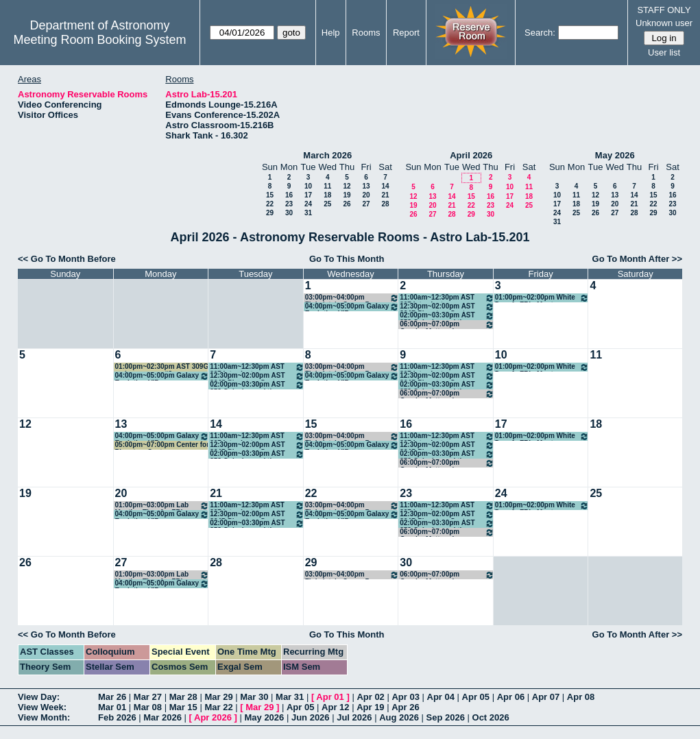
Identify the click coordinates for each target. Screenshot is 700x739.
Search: (540, 33)
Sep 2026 (446, 717)
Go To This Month (347, 259)
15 (270, 195)
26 (347, 204)
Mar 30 (254, 697)
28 (385, 204)
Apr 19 (370, 707)
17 (308, 195)
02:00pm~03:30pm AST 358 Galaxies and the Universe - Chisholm (447, 316)
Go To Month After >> (637, 259)
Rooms (366, 33)
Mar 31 (290, 697)
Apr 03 (405, 697)
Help (331, 33)
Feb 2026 (117, 717)
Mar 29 (218, 697)
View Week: (42, 707)
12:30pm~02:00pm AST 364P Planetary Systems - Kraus (447, 307)
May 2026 (615, 155)
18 (327, 195)
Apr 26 (405, 707)
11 (327, 186)
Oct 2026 (491, 717)
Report (406, 33)
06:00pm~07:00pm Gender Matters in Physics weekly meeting (447, 325)
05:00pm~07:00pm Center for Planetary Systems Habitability (162, 445)
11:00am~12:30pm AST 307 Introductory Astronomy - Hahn (447, 298)
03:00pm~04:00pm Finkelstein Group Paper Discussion (352, 298)
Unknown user (664, 23)
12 (347, 186)
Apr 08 (581, 697)
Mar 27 (148, 697)
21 (385, 195)
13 (366, 186)
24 (308, 204)
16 (289, 195)
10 (308, 186)
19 (347, 195)
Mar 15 (183, 707)
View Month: (44, 717)
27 (366, 204)
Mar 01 (112, 707)
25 (327, 204)
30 (289, 213)
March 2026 (327, 155)
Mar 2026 (162, 717)
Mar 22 (218, 707)
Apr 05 (476, 697)
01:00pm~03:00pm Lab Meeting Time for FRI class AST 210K (162, 506)
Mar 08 (148, 707)
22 (270, 204)
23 (289, 204)
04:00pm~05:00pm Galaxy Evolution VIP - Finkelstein (352, 307)
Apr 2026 (213, 717)
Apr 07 (546, 697)
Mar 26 (112, 697)
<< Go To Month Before (67, 259)
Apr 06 (511, 697)
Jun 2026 (311, 717)
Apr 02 (370, 697)
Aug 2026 (399, 717)
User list (664, 52)
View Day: (39, 697)
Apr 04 (441, 697)
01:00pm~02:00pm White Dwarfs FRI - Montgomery (542, 298)
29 (270, 213)
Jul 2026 (354, 717)
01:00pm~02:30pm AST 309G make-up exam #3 (162, 367)
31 (308, 213)
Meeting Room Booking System (99, 40)
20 (366, 195)
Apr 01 (330, 697)
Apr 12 (335, 707)
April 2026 (471, 155)
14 (385, 186)
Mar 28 (183, 697)
